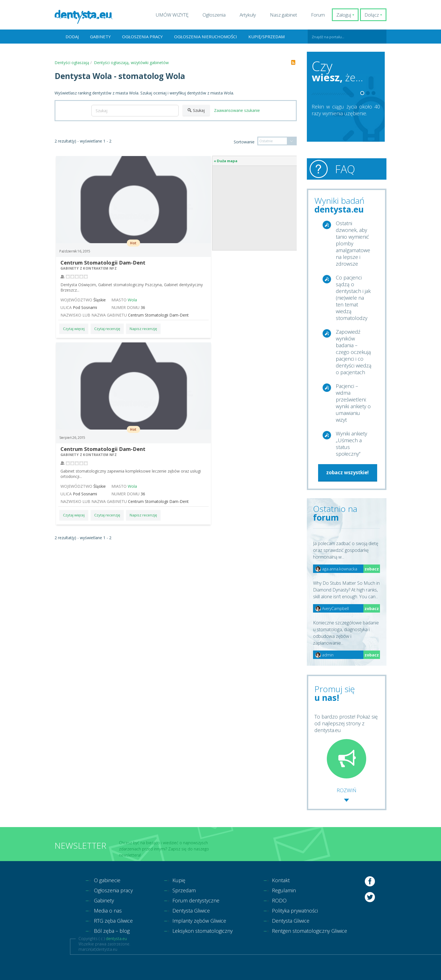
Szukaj (196, 110)
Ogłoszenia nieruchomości (206, 37)
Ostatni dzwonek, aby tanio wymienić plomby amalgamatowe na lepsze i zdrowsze (353, 243)
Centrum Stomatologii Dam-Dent (103, 263)
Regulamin (284, 890)
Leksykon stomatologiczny (202, 931)
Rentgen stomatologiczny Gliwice (310, 931)
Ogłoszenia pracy (142, 37)
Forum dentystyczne (196, 900)
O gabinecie (107, 880)
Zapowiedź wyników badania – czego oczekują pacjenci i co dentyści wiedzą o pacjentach (354, 352)
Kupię (179, 880)
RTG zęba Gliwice (113, 921)
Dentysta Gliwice (191, 911)
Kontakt (281, 880)
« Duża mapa (226, 161)
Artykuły (248, 15)
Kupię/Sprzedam (266, 37)
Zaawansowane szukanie (237, 110)
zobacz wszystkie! (347, 472)
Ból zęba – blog (112, 931)
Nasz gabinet (283, 15)
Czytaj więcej (74, 329)
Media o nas (108, 911)
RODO (279, 900)
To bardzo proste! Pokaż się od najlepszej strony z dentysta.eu (346, 746)
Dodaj (72, 37)
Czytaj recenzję (107, 329)
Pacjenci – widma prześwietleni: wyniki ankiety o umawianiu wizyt (353, 403)
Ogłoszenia (214, 15)
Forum (318, 15)
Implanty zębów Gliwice (199, 921)
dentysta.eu (116, 939)
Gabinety (100, 37)
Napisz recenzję (143, 329)
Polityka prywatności (295, 911)
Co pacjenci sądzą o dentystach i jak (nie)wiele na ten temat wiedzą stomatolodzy (353, 298)
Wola (132, 300)
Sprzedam (184, 890)
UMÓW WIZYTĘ (172, 15)
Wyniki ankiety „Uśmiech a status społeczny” (351, 444)
